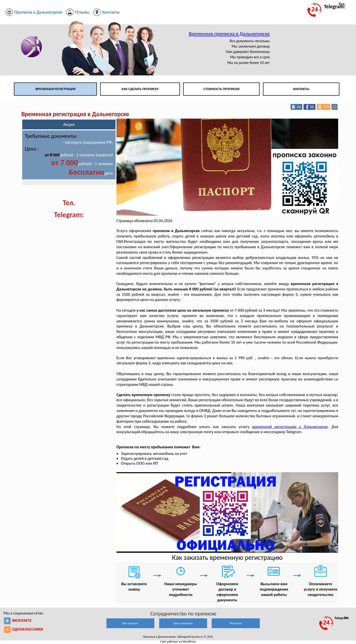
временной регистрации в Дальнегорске (290, 427)
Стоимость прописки (221, 89)
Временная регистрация (55, 89)
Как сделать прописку (140, 89)
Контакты (301, 89)
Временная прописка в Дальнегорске (229, 34)
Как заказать (131, 623)
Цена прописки (183, 623)
